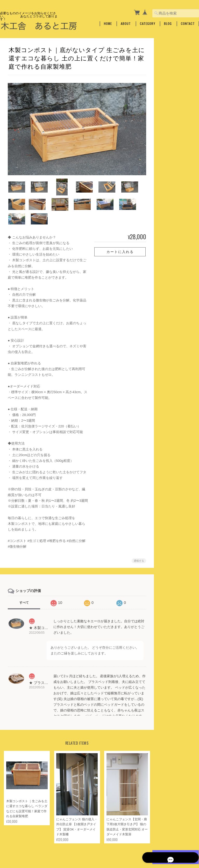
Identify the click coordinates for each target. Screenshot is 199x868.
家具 (165, 156)
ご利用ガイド (171, 280)
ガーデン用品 (171, 229)
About (126, 24)
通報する (137, 547)
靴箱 (167, 187)
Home (108, 24)
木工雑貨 (168, 135)
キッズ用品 (169, 250)
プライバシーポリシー (142, 853)
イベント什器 (174, 145)
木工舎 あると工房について (100, 853)
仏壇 (167, 103)
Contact (188, 24)
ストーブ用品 (174, 207)
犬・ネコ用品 (171, 73)
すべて (24, 589)
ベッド (169, 197)
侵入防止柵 (172, 113)
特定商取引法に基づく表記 (177, 293)
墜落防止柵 (172, 124)
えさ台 (169, 83)
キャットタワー (175, 93)
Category (148, 24)
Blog (168, 24)
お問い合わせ (171, 306)
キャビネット (174, 176)
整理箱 (169, 218)
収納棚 (169, 166)
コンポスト (172, 239)
